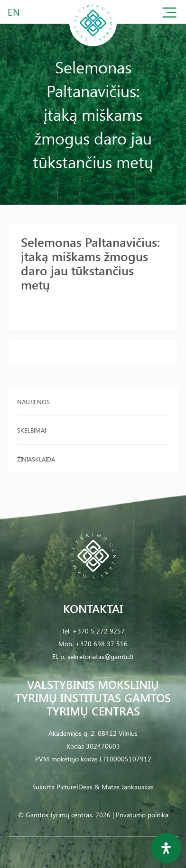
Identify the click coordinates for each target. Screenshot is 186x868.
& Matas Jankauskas (124, 787)
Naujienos (33, 402)
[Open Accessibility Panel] (166, 848)
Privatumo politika (142, 815)
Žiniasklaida (36, 459)
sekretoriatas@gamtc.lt (101, 656)
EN (14, 12)
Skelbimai (32, 430)
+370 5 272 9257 (99, 631)
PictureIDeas (74, 787)
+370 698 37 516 (102, 644)
